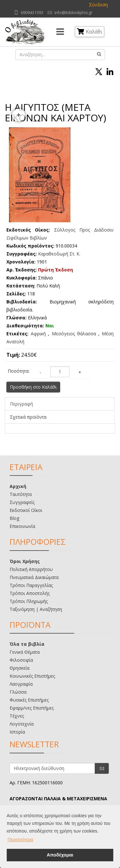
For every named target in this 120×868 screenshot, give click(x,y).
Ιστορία (17, 732)
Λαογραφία (21, 684)
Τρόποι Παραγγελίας (31, 585)
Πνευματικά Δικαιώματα (34, 577)
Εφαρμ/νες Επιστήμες (32, 708)
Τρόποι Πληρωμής (29, 601)
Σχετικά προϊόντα (28, 417)
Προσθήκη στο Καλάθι (33, 387)
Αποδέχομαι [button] (60, 855)
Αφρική (38, 334)
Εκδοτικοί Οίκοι (26, 510)
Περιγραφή (21, 404)
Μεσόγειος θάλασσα (74, 334)
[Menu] (60, 32)
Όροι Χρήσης (25, 561)
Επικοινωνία (22, 526)
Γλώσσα (18, 692)
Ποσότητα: (19, 371)
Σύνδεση (98, 5)
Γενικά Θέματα (25, 652)
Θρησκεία (20, 668)
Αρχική (18, 486)
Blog (14, 518)
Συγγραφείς (22, 502)
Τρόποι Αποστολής (30, 593)
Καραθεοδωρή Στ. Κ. (59, 254)
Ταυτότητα (21, 494)
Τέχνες (17, 716)
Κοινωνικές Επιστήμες (32, 676)
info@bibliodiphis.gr (73, 13)
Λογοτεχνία (22, 724)
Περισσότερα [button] (20, 840)
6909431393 (32, 13)
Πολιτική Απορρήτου (31, 569)
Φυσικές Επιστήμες (29, 700)
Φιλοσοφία (21, 660)
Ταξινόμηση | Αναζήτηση (36, 609)
